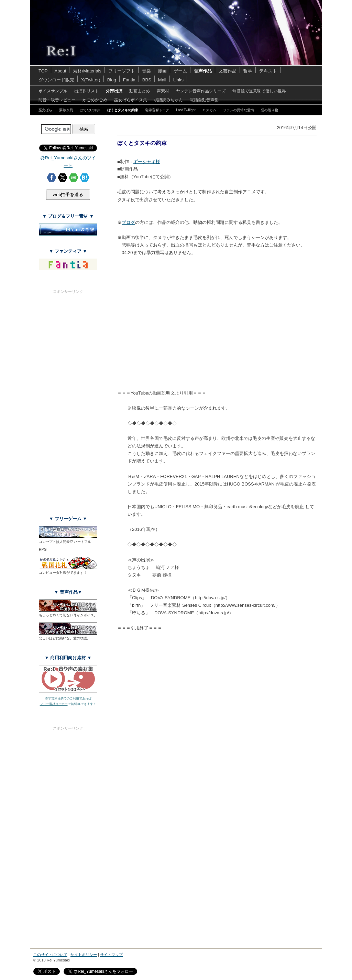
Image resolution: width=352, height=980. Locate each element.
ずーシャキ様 (147, 162)
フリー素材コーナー (54, 704)
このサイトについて (50, 955)
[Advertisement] (68, 398)
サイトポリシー (84, 955)
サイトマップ (111, 955)
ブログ (128, 222)
